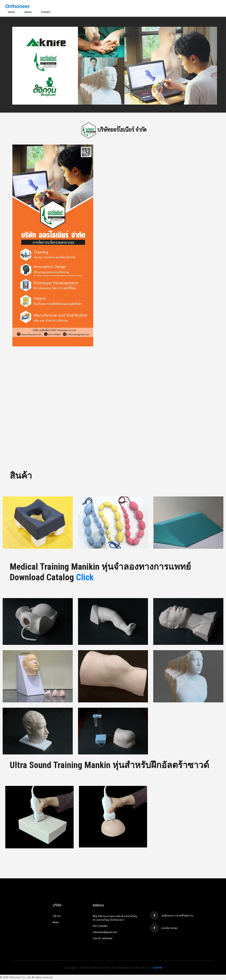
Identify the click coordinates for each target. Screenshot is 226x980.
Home (11, 12)
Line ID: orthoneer (103, 938)
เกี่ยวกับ (57, 916)
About (28, 12)
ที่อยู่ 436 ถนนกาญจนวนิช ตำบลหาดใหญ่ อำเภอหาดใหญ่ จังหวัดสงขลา (115, 918)
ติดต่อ (56, 922)
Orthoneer (18, 6)
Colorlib (157, 968)
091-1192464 (100, 926)
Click (85, 577)
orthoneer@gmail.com (105, 932)
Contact (46, 12)
